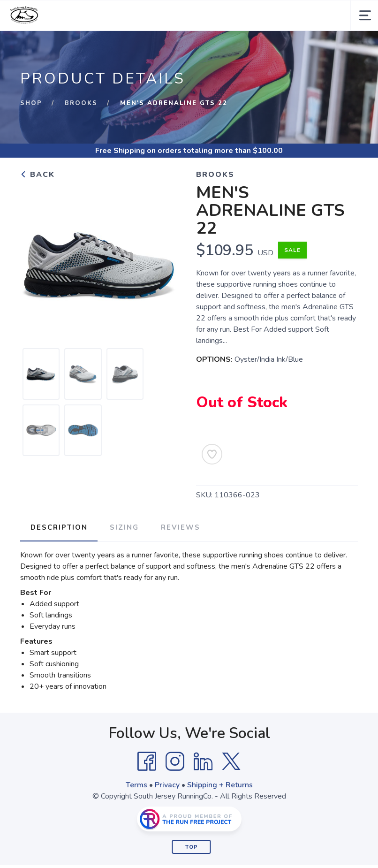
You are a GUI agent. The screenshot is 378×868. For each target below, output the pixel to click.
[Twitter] (231, 761)
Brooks (81, 103)
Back (38, 175)
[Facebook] (147, 761)
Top (192, 846)
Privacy (167, 784)
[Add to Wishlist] (212, 454)
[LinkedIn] (203, 761)
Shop (31, 103)
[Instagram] (175, 761)
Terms (136, 784)
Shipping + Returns (220, 784)
